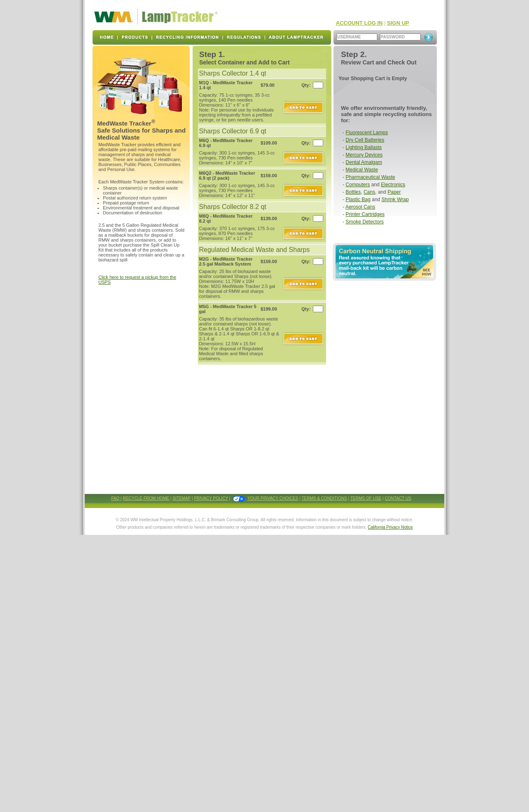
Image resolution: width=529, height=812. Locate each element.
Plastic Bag (358, 199)
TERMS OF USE (366, 498)
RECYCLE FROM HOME (146, 498)
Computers (358, 185)
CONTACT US (398, 498)
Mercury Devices (364, 155)
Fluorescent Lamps (367, 133)
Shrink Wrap (395, 199)
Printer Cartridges (365, 214)
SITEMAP (182, 498)
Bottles (353, 192)
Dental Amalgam (364, 162)
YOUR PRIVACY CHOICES (273, 498)
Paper (394, 192)
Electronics (393, 185)
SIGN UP (398, 23)
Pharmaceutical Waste (370, 177)
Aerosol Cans (360, 207)
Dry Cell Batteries (365, 140)
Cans (369, 192)
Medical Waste (362, 170)
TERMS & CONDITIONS (324, 498)
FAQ (116, 498)
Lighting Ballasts (363, 147)
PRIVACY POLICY (211, 498)
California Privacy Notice (390, 527)
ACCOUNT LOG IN (359, 23)
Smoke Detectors (365, 222)
